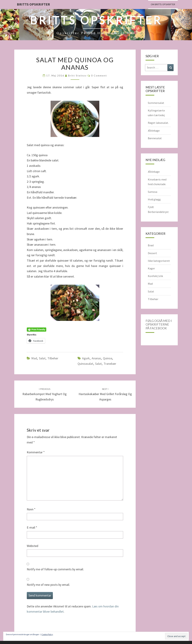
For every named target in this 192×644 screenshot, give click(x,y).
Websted (33, 546)
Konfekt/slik (155, 276)
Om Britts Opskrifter (163, 4)
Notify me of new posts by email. (48, 585)
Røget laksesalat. (158, 123)
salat (98, 364)
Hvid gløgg (154, 199)
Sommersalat (156, 103)
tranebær (110, 364)
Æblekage (154, 131)
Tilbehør (53, 358)
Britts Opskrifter (33, 4)
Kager (151, 268)
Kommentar (36, 452)
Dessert (152, 253)
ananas (96, 358)
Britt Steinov (77, 75)
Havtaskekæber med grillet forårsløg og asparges (105, 394)
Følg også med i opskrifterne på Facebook (159, 324)
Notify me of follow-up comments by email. (55, 569)
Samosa (153, 192)
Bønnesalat (155, 138)
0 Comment (99, 75)
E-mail (32, 527)
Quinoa (108, 358)
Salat (42, 358)
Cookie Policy (47, 634)
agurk (86, 358)
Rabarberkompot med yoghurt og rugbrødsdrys (45, 394)
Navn (31, 509)
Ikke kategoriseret (159, 261)
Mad (34, 358)
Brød (151, 245)
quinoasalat (85, 364)
